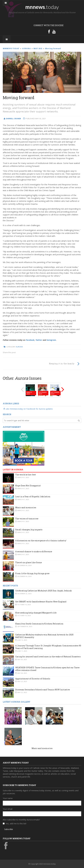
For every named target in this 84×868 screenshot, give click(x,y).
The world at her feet (26, 475)
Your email (8, 809)
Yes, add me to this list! (16, 824)
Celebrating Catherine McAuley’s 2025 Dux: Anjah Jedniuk (44, 591)
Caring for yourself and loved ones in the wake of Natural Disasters (48, 657)
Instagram (51, 340)
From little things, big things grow (32, 573)
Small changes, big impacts (29, 530)
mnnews (42, 7)
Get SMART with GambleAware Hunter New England (41, 602)
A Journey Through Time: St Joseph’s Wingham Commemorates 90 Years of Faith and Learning (48, 647)
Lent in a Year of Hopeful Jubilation (33, 497)
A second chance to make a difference (34, 551)
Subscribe (9, 829)
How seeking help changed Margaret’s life (36, 613)
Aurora (19, 347)
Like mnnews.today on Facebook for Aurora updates (28, 409)
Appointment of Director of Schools (33, 679)
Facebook (30, 340)
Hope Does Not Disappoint (28, 486)
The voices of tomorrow (27, 519)
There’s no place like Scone (29, 562)
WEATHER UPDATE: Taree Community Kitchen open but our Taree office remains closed (47, 669)
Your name (8, 798)
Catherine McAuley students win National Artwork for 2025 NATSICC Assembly (44, 636)
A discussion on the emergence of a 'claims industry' (41, 541)
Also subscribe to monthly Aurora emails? (21, 820)
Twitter (39, 340)
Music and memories (26, 507)
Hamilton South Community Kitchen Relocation (39, 624)
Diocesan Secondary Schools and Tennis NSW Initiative (43, 690)
